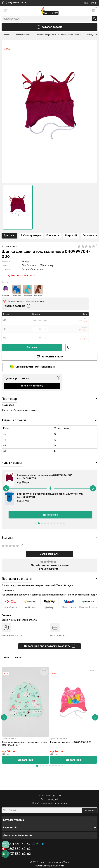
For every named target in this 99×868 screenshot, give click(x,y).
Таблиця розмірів (31, 235)
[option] (18, 207)
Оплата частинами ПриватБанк (33, 367)
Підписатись (90, 810)
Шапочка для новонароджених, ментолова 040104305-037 (25, 744)
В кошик (32, 347)
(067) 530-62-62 (16, 844)
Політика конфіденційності (50, 866)
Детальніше (50, 515)
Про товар (9, 235)
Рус (94, 3)
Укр (86, 3)
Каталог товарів (50, 27)
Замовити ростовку (32, 386)
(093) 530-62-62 (16, 854)
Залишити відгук (50, 554)
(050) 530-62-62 (16, 849)
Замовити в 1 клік (50, 357)
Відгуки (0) (71, 235)
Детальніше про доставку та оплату (50, 646)
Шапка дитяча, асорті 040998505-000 (71, 742)
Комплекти (53, 235)
